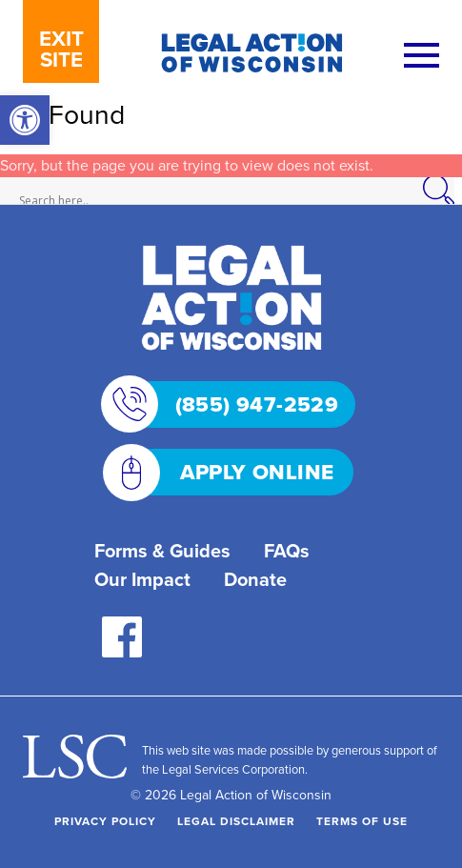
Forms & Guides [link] (162, 550)
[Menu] (422, 57)
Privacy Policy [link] (105, 821)
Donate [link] (255, 579)
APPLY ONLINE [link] (232, 472)
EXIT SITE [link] (61, 49)
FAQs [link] (287, 550)
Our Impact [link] (142, 579)
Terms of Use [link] (362, 821)
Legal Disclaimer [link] (236, 821)
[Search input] (227, 201)
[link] (25, 120)
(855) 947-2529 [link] (233, 404)
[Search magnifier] (449, 191)
